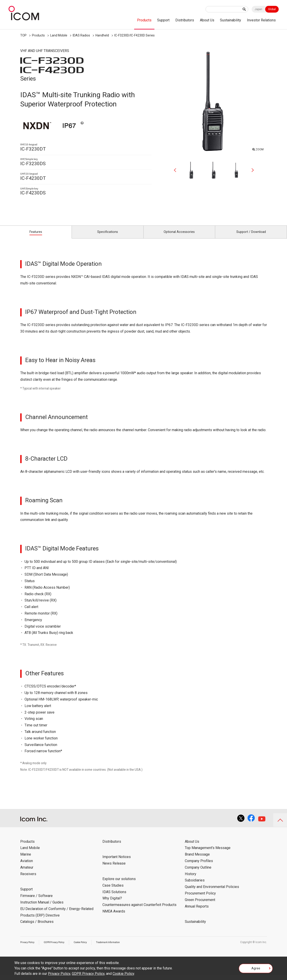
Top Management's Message (208, 853)
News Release (114, 868)
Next (251, 170)
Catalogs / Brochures (37, 927)
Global (272, 9)
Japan (258, 9)
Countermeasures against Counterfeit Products (139, 910)
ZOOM (258, 149)
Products (144, 20)
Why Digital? (112, 903)
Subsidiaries (195, 885)
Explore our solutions (119, 884)
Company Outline (198, 872)
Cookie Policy (89, 947)
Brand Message (197, 859)
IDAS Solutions (114, 897)
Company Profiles (199, 866)
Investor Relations (261, 20)
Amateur (27, 872)
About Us (207, 20)
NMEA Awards (114, 916)
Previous (177, 170)
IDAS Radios (81, 35)
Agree (256, 970)
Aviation (27, 866)
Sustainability (231, 20)
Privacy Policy (29, 947)
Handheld (102, 35)
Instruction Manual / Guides (42, 907)
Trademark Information (121, 947)
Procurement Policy (200, 898)
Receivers (28, 879)
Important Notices (117, 862)
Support (163, 20)
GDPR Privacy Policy (59, 947)
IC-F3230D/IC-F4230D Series (134, 35)
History (191, 879)
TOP (23, 35)
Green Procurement (200, 905)
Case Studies (113, 890)
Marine (26, 859)
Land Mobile (59, 35)
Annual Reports (197, 911)
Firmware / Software (36, 901)
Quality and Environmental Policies (212, 892)
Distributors (185, 20)
